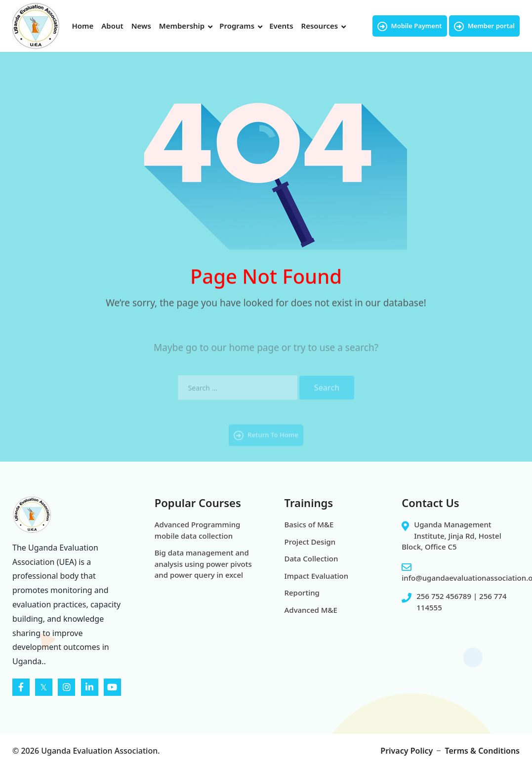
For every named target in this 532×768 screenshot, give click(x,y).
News (141, 26)
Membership (182, 26)
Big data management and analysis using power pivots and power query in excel (203, 564)
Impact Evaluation (317, 576)
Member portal (484, 26)
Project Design (310, 542)
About (112, 26)
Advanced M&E (311, 610)
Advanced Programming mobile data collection (198, 530)
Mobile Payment (410, 26)
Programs (237, 26)
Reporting (302, 593)
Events (281, 26)
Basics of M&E (309, 524)
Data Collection (311, 558)
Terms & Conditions (482, 751)
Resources (320, 26)
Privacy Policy (407, 751)
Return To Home (266, 444)
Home (82, 26)
